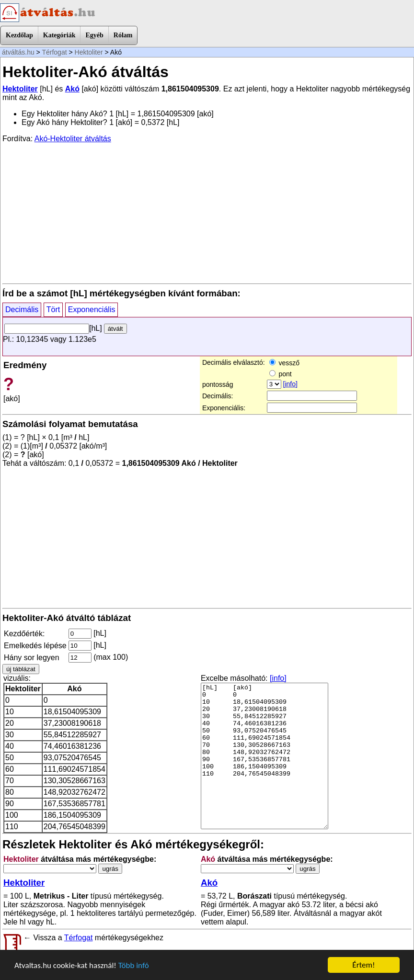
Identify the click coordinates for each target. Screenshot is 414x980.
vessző (284, 363)
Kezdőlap (19, 35)
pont (281, 374)
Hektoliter (89, 52)
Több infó (134, 966)
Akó (72, 89)
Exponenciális (92, 310)
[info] (290, 384)
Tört (53, 310)
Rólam (123, 35)
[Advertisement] (207, 213)
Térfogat (54, 52)
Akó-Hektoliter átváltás (73, 139)
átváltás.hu (18, 52)
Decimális (22, 310)
